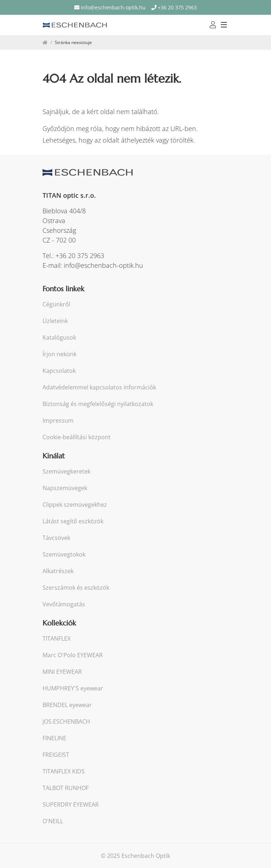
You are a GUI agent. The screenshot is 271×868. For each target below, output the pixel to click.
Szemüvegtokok (64, 555)
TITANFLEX (57, 639)
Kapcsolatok (59, 371)
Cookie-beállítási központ (77, 437)
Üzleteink (55, 321)
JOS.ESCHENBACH (66, 722)
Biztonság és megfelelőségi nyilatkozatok (98, 404)
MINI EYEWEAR (62, 672)
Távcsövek (56, 538)
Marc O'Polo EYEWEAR (73, 655)
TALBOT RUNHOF (66, 788)
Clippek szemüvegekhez (75, 505)
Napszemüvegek (65, 488)
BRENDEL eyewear (67, 705)
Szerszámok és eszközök (76, 588)
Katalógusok (59, 338)
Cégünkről (56, 304)
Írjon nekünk (59, 354)
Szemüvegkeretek (66, 472)
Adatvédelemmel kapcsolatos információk (99, 387)
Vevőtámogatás (64, 604)
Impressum (58, 421)
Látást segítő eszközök (73, 521)
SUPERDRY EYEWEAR (71, 805)
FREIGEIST (56, 755)
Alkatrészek (58, 571)
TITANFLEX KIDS (64, 771)
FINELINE (54, 738)
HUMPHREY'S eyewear (73, 688)
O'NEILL (53, 821)
